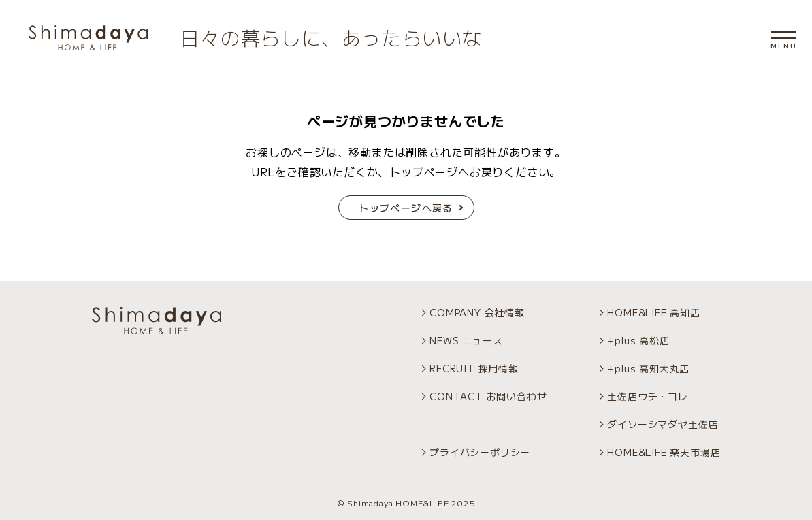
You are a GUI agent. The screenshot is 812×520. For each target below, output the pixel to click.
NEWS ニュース (466, 340)
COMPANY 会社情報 (477, 312)
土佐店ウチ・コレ (647, 396)
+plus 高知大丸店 (648, 368)
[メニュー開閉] (783, 35)
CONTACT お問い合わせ (488, 396)
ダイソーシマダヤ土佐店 (663, 424)
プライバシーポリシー (480, 452)
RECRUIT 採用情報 (474, 368)
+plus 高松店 (638, 340)
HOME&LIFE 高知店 (653, 312)
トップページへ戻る (406, 208)
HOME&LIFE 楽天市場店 (664, 452)
